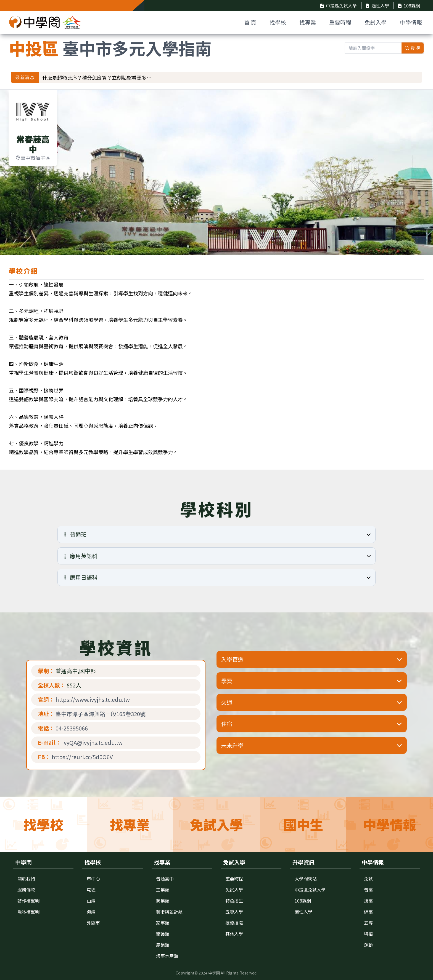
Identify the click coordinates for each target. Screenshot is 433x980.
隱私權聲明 (28, 912)
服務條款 (26, 890)
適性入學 (377, 6)
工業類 (163, 890)
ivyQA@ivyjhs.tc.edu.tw (92, 743)
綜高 (368, 912)
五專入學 (234, 912)
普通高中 (165, 879)
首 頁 (250, 22)
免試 (368, 879)
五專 (368, 923)
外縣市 (93, 923)
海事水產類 (167, 956)
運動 (368, 945)
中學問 (214, 973)
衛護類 (163, 934)
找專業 (308, 22)
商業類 (163, 901)
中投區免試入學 (339, 6)
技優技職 (234, 923)
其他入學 (234, 934)
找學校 (278, 22)
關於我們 (26, 879)
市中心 (93, 879)
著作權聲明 (28, 901)
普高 (368, 890)
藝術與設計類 (169, 912)
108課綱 (409, 6)
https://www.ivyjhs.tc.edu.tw (93, 700)
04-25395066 (72, 728)
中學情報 (411, 22)
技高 (368, 901)
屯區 (91, 890)
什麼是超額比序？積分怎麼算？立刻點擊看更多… (97, 77)
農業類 (163, 945)
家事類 (163, 923)
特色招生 (234, 901)
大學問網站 (306, 879)
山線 (91, 901)
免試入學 (376, 22)
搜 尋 (413, 48)
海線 (91, 912)
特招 (368, 934)
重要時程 (340, 22)
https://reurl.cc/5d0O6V (82, 757)
